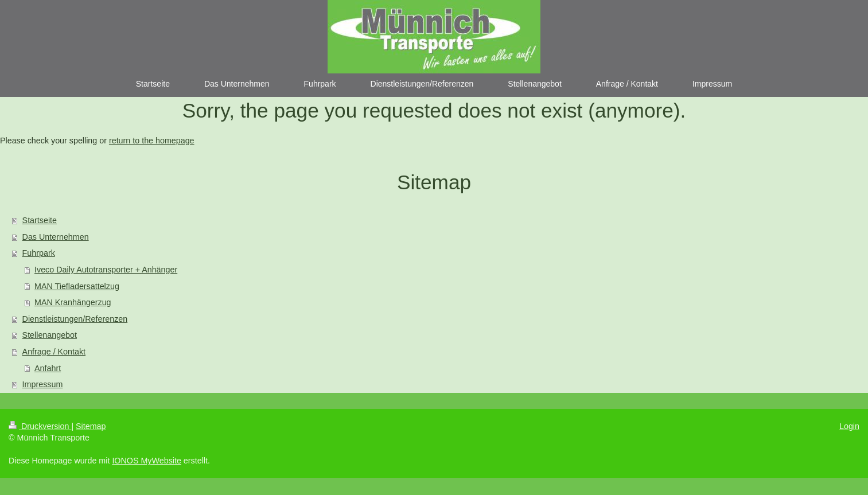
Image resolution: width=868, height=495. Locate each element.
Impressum (43, 384)
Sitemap (91, 426)
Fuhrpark (39, 253)
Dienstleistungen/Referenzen (75, 319)
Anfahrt (48, 368)
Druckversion (40, 426)
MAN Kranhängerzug (73, 302)
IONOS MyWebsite (147, 461)
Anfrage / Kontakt (54, 352)
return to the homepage (152, 141)
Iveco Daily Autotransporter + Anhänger (106, 270)
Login (849, 426)
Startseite (40, 220)
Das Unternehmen (56, 237)
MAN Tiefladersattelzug (77, 286)
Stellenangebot (50, 335)
